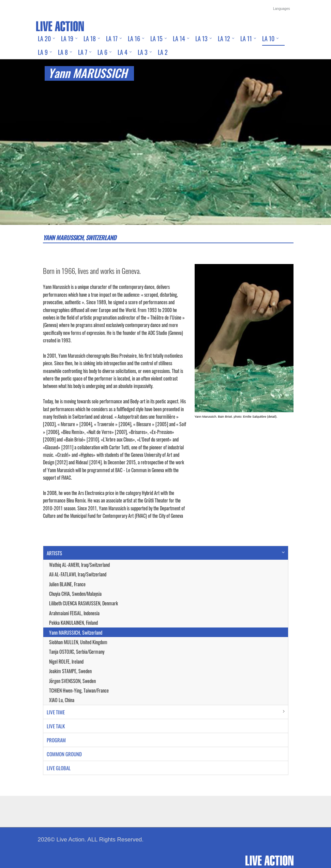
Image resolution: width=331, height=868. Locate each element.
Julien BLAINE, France (67, 584)
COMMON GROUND (64, 754)
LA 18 (90, 38)
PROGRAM (56, 740)
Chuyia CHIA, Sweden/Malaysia (75, 594)
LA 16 (134, 38)
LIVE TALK (56, 726)
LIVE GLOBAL (59, 768)
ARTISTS (54, 553)
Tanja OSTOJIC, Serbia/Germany (77, 652)
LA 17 (112, 38)
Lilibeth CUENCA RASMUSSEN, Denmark (84, 603)
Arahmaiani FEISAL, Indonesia (74, 613)
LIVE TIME (56, 712)
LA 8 (63, 52)
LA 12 (224, 38)
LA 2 (163, 52)
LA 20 (44, 38)
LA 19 (67, 38)
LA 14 (179, 38)
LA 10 (268, 38)
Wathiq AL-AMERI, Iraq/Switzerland (79, 565)
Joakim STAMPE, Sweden (70, 671)
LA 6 (102, 52)
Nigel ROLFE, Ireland (66, 661)
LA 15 (156, 38)
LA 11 (246, 38)
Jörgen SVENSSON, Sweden (72, 681)
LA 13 (201, 38)
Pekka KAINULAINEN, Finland (73, 623)
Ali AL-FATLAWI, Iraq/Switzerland (78, 574)
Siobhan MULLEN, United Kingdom (78, 642)
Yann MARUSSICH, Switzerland (76, 632)
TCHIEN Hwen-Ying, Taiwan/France (79, 690)
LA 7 (83, 52)
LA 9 (43, 52)
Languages (282, 9)
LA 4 (123, 52)
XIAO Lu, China (62, 700)
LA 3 (143, 52)
